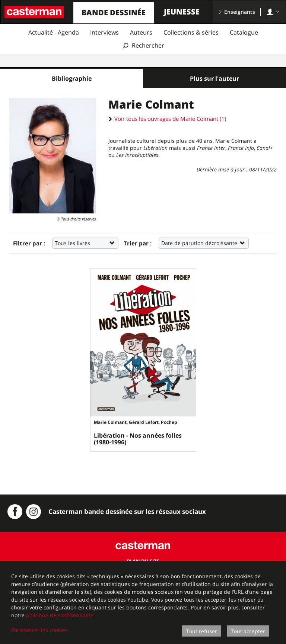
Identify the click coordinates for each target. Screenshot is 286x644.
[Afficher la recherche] (143, 46)
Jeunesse (182, 12)
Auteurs (141, 32)
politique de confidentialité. (61, 615)
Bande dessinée (114, 12)
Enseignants (237, 12)
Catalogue (244, 32)
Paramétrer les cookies (39, 630)
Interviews (104, 32)
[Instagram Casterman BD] (34, 511)
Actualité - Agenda (54, 32)
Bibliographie (72, 78)
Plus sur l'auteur (214, 78)
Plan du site (143, 560)
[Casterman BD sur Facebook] (15, 511)
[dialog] (143, 603)
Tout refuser (202, 631)
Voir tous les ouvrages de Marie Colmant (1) (167, 119)
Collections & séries (191, 32)
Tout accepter (248, 631)
